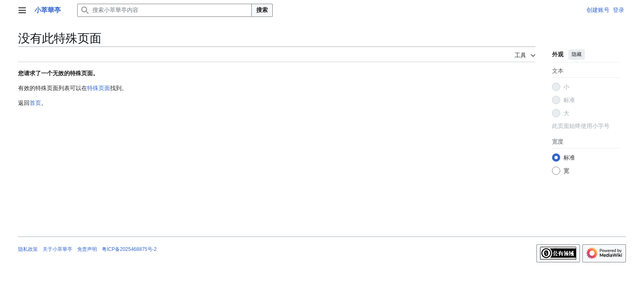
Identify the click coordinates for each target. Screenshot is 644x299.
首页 (35, 103)
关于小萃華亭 (57, 249)
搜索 (262, 10)
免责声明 (87, 249)
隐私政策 (28, 249)
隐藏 (577, 54)
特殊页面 (99, 88)
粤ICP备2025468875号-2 (129, 249)
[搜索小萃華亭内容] (164, 10)
